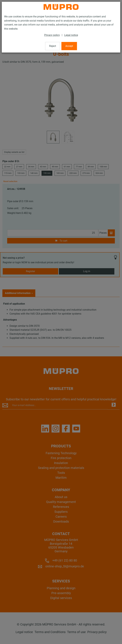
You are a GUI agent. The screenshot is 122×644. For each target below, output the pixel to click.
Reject (53, 46)
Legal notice (71, 35)
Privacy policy (52, 35)
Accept (69, 46)
